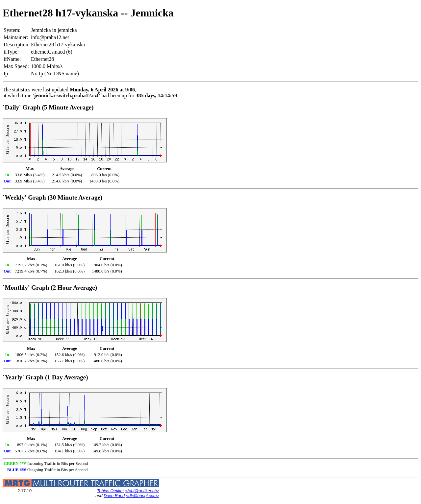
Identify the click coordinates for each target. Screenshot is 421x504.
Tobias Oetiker (111, 491)
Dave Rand (114, 496)
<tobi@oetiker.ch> (142, 491)
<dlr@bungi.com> (143, 496)
